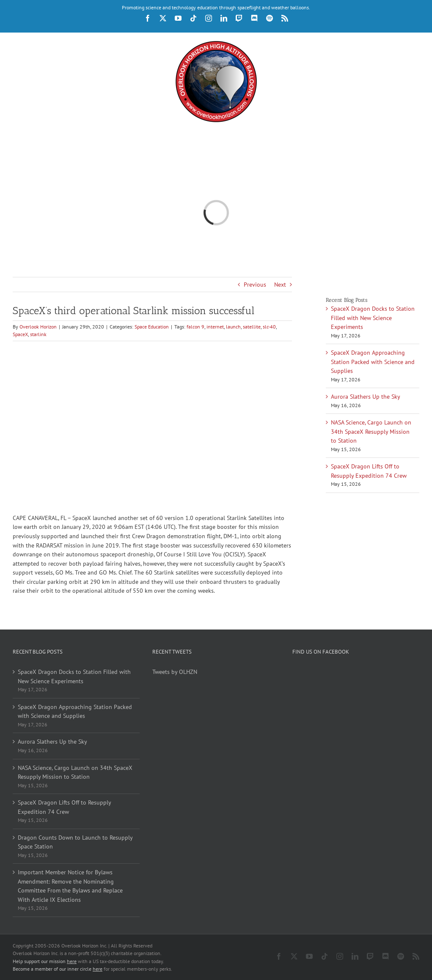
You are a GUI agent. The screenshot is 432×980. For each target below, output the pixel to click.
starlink (38, 334)
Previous (255, 285)
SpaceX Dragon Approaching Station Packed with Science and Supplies (373, 362)
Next (280, 285)
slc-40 (269, 327)
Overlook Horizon (38, 327)
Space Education (152, 327)
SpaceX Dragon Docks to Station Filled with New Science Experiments (373, 318)
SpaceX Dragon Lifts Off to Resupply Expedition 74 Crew (64, 807)
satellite (252, 327)
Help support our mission (45, 961)
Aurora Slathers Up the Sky (366, 397)
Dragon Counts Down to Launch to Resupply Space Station (75, 842)
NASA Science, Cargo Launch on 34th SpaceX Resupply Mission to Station (371, 431)
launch (233, 327)
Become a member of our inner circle (58, 969)
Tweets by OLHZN (175, 672)
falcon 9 (195, 327)
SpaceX (20, 334)
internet (215, 327)
